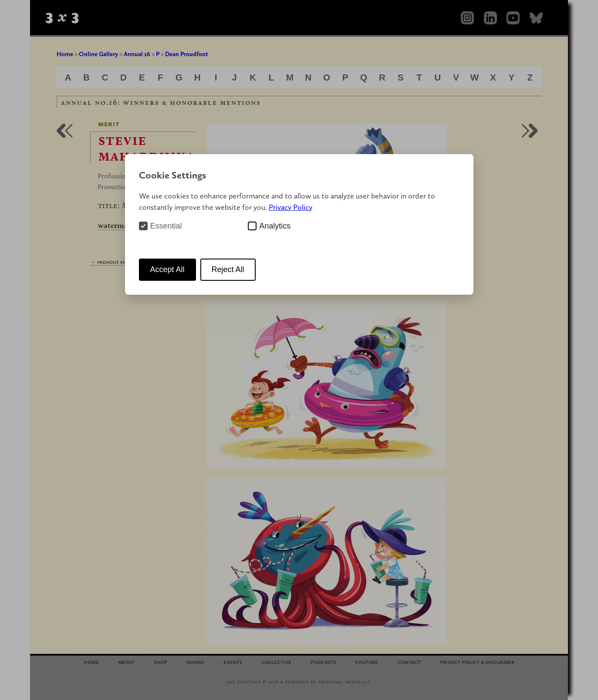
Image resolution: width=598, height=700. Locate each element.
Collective (276, 661)
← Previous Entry (112, 262)
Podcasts (323, 661)
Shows (195, 661)
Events (233, 661)
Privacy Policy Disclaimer (477, 661)
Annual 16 (137, 54)
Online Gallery (98, 54)
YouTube (367, 661)
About (126, 661)
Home (65, 54)
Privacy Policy (291, 207)
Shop (160, 661)
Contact (409, 661)
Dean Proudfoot (187, 54)
